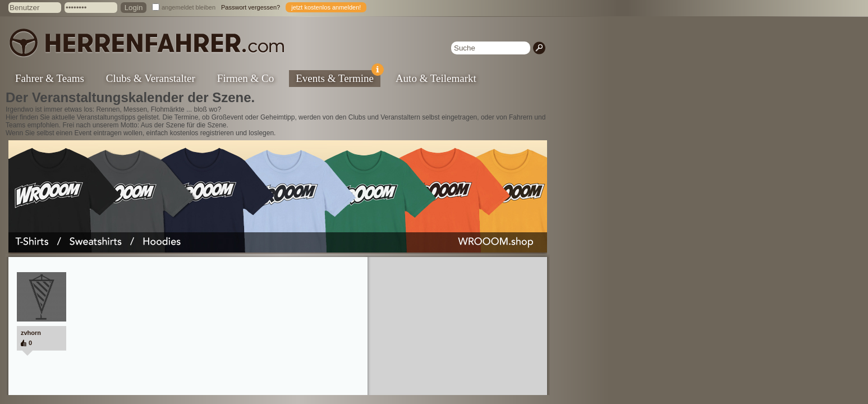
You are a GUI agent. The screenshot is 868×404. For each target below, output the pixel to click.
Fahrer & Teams (50, 78)
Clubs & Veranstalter (151, 78)
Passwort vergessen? (251, 7)
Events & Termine (338, 77)
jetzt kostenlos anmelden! (326, 7)
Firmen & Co (245, 78)
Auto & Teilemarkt (436, 78)
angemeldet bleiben (189, 7)
